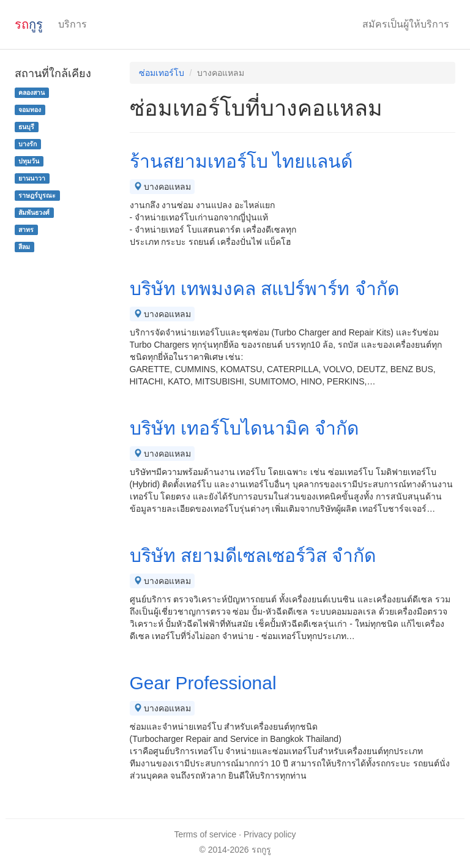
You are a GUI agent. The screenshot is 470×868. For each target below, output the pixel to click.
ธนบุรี (26, 127)
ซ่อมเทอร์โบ (162, 73)
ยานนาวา (32, 178)
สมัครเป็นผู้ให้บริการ (406, 24)
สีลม (24, 247)
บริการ (73, 24)
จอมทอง (30, 110)
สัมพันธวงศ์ (34, 212)
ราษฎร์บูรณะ (37, 195)
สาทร (26, 230)
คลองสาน (32, 92)
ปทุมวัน (29, 161)
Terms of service (205, 834)
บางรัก (28, 144)
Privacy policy (270, 834)
